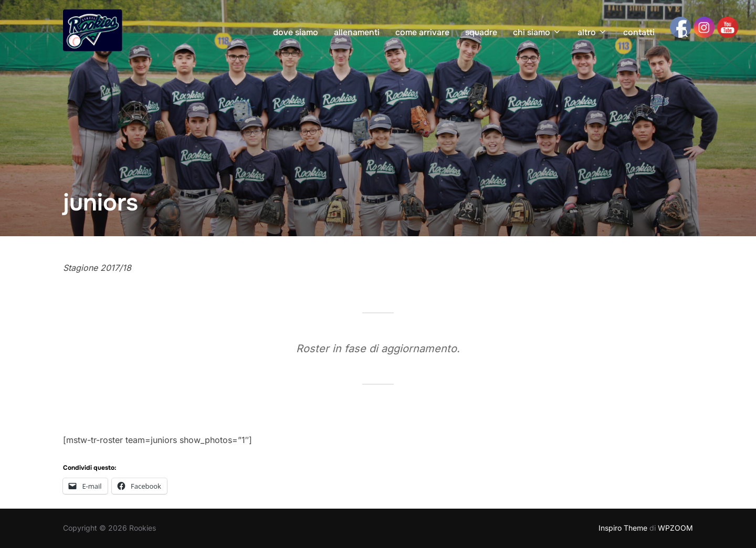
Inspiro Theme (623, 528)
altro (592, 32)
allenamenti (357, 32)
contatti (639, 32)
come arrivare (422, 32)
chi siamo (537, 32)
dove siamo (296, 32)
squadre (481, 32)
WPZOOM (675, 528)
